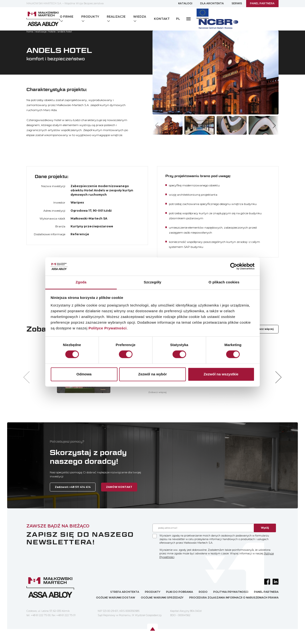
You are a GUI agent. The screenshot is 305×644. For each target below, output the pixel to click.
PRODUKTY (153, 592)
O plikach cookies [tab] (224, 282)
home (30, 32)
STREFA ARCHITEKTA (125, 592)
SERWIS (237, 3)
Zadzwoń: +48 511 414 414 (73, 487)
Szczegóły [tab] (152, 282)
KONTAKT (162, 19)
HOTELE (52, 32)
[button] (274, 125)
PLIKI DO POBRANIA (180, 592)
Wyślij (265, 528)
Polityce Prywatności (107, 328)
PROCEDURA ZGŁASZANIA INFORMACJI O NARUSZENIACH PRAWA (234, 598)
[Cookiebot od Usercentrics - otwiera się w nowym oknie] (234, 266)
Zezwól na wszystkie (221, 374)
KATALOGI (185, 3)
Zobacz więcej (263, 329)
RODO (203, 592)
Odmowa (84, 374)
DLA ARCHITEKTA (212, 3)
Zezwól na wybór (152, 374)
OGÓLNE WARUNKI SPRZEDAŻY (162, 598)
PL (178, 19)
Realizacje (41, 32)
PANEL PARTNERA (262, 3)
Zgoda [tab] (81, 282)
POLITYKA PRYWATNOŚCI (231, 592)
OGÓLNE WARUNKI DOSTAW (116, 598)
